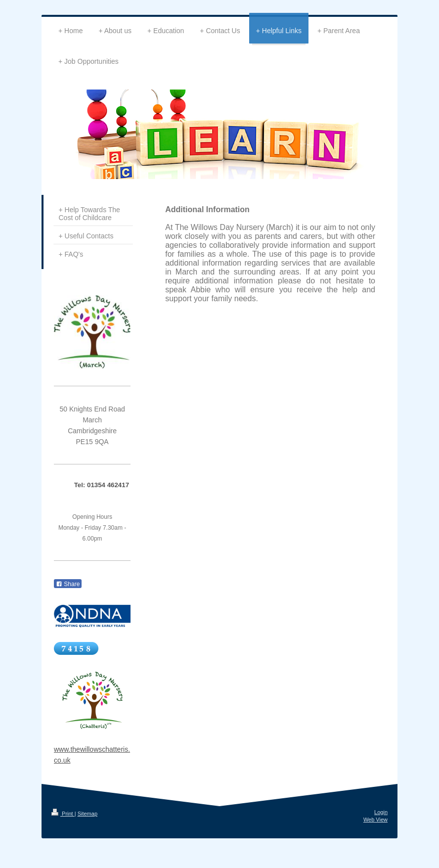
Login (381, 812)
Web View (375, 820)
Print (63, 814)
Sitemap (88, 814)
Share (68, 584)
